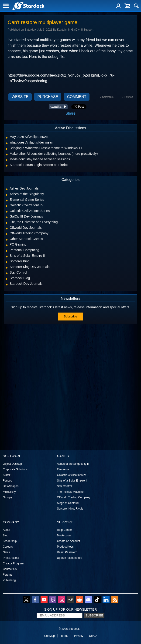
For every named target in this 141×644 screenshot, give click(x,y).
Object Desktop (12, 464)
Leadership (10, 541)
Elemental (63, 469)
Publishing (9, 580)
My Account (64, 535)
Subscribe (71, 316)
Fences (7, 481)
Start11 (7, 475)
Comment (77, 97)
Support (65, 522)
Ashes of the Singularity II (73, 464)
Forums (8, 575)
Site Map (49, 636)
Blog (6, 535)
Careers (8, 547)
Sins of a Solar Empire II (72, 481)
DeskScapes (11, 486)
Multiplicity (9, 492)
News (6, 552)
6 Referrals (128, 97)
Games (63, 456)
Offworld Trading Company (74, 497)
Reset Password (67, 552)
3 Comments (107, 97)
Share (70, 113)
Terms (64, 636)
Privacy (79, 636)
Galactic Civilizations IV (71, 475)
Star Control (64, 486)
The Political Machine (70, 492)
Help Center (64, 530)
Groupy (7, 497)
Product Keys (65, 547)
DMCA (93, 636)
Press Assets (11, 558)
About (6, 530)
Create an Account (68, 541)
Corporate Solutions (15, 469)
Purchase (48, 97)
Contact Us (10, 569)
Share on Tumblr (60, 107)
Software (12, 456)
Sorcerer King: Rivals (70, 509)
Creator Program (13, 563)
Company (11, 522)
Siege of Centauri (68, 503)
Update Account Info (69, 558)
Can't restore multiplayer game (43, 22)
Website (20, 97)
